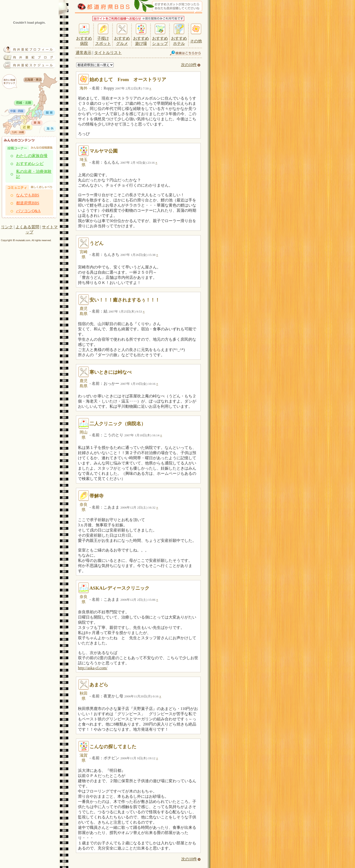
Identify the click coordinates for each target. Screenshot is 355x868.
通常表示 (84, 53)
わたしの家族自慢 (32, 156)
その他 (196, 41)
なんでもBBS (28, 195)
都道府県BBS (28, 203)
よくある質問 (27, 227)
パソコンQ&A (28, 211)
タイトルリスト (108, 53)
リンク (7, 227)
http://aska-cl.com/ (93, 668)
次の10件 (191, 65)
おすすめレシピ (30, 164)
